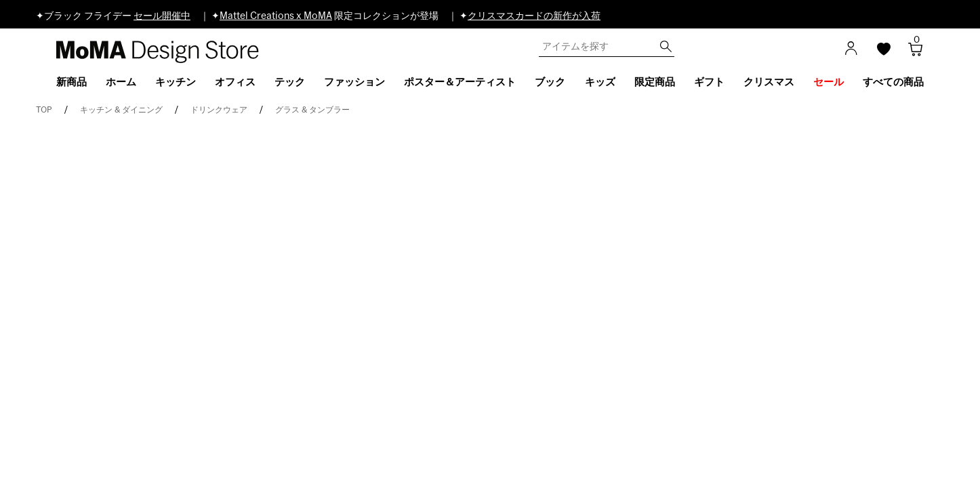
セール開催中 (162, 16)
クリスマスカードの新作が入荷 (534, 16)
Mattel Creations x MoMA (276, 16)
